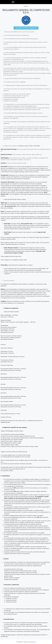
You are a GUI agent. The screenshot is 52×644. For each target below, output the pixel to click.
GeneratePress (32, 642)
